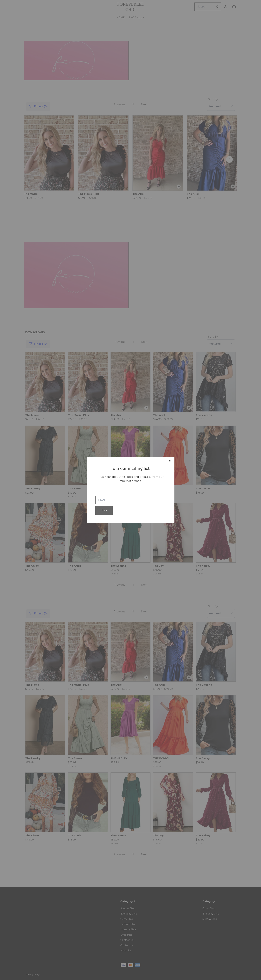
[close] (170, 461)
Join (104, 510)
